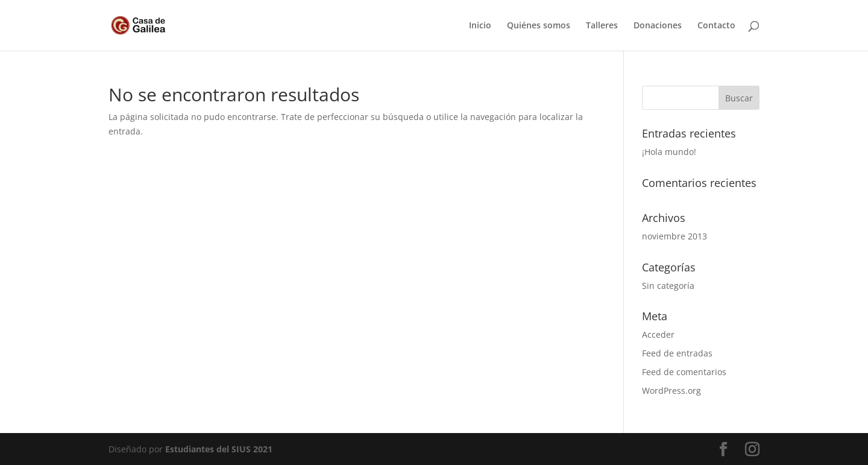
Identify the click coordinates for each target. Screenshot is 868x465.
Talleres (602, 26)
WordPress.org (671, 391)
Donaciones (658, 26)
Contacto (716, 26)
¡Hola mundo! (669, 152)
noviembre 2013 (675, 236)
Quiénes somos (539, 26)
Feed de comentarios (684, 372)
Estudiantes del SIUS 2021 (219, 449)
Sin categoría (668, 286)
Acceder (658, 334)
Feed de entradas (677, 353)
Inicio (480, 26)
